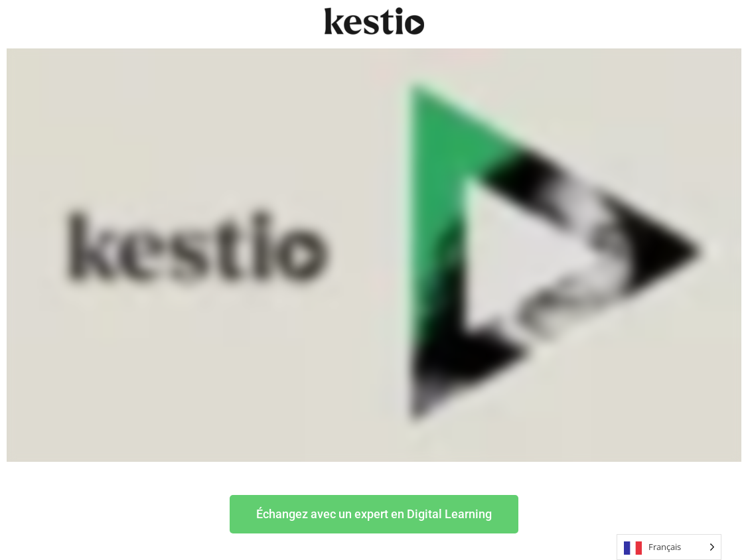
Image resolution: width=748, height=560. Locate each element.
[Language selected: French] (669, 547)
